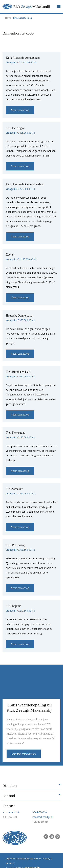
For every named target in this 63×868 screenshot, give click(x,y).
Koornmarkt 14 (11, 812)
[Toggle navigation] (59, 7)
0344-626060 (40, 812)
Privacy (47, 859)
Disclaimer (36, 859)
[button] (32, 786)
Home (8, 18)
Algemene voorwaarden (17, 859)
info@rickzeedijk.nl (42, 817)
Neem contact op (20, 110)
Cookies (10, 863)
